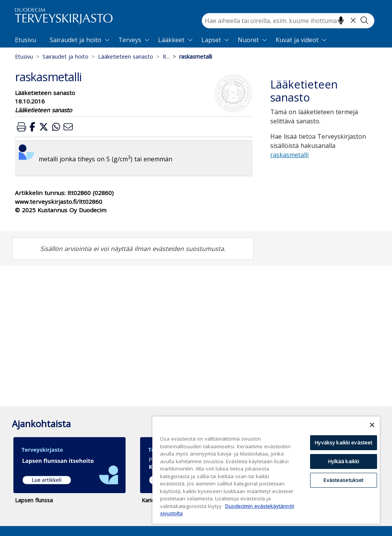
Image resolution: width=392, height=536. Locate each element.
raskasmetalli (289, 155)
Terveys (130, 40)
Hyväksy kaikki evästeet (343, 443)
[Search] (288, 21)
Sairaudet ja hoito (76, 40)
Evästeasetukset (343, 480)
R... (166, 57)
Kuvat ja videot (297, 40)
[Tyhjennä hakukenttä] (353, 20)
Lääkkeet (171, 40)
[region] (266, 470)
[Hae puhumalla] (341, 20)
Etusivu (25, 40)
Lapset (211, 40)
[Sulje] (372, 425)
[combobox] (288, 21)
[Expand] (107, 40)
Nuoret (248, 40)
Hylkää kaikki (344, 461)
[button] (21, 127)
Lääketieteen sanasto (126, 57)
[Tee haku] (364, 20)
